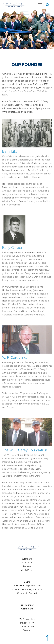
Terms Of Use (27, 627)
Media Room (27, 570)
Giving (27, 582)
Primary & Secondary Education (27, 589)
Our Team (27, 563)
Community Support (27, 593)
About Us (27, 559)
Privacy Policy (27, 623)
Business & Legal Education (27, 586)
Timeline (27, 566)
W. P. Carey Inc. (27, 619)
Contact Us (27, 609)
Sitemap (27, 630)
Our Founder (27, 605)
